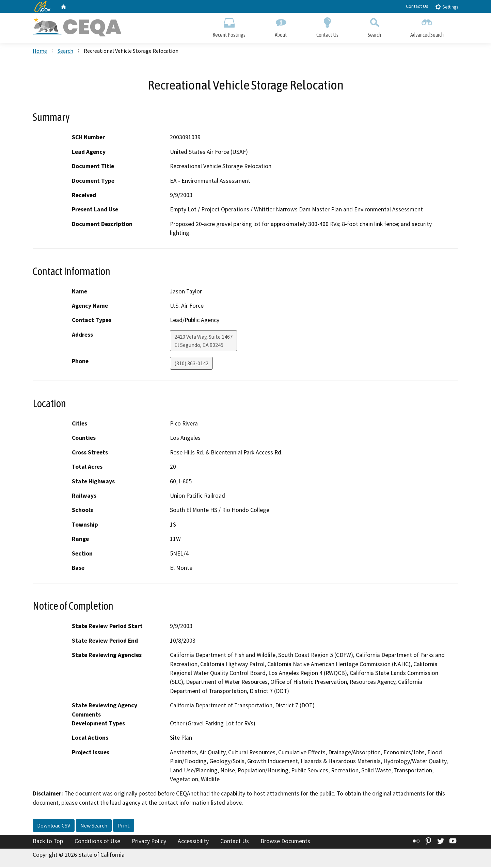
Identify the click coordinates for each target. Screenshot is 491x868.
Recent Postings (229, 26)
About (281, 26)
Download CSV (54, 826)
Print (124, 826)
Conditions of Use (97, 842)
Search (374, 26)
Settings (447, 7)
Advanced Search (427, 26)
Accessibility (193, 842)
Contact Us (417, 6)
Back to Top (48, 842)
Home (40, 51)
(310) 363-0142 (191, 364)
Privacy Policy (149, 842)
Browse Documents (285, 842)
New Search (94, 826)
